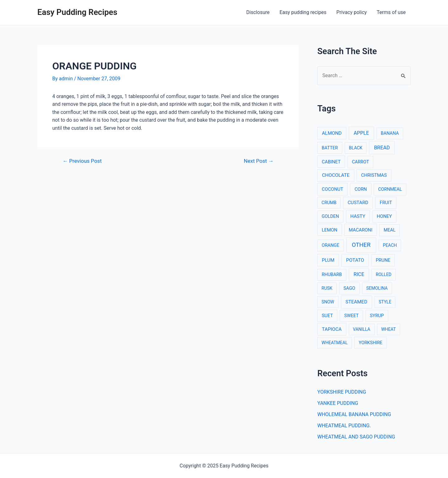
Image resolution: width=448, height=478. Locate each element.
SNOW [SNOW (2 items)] (328, 302)
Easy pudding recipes (303, 12)
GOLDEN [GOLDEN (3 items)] (330, 216)
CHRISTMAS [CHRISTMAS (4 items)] (374, 175)
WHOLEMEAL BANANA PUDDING (354, 414)
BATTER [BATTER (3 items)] (330, 148)
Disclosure (258, 12)
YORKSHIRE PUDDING (342, 392)
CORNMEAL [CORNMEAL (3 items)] (390, 189)
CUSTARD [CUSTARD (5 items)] (358, 203)
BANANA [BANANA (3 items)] (390, 133)
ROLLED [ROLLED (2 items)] (384, 274)
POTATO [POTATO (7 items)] (355, 260)
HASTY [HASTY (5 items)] (358, 216)
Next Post (259, 161)
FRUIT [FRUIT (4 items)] (386, 203)
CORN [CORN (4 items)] (361, 189)
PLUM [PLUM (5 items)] (328, 260)
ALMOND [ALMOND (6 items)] (332, 133)
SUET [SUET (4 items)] (327, 316)
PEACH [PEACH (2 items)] (390, 245)
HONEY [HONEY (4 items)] (384, 216)
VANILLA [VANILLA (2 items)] (362, 329)
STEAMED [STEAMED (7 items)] (357, 302)
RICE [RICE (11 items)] (359, 274)
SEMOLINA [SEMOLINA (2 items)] (377, 288)
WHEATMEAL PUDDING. (344, 426)
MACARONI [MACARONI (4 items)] (361, 230)
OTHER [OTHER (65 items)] (361, 245)
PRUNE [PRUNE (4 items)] (383, 260)
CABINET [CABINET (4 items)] (331, 162)
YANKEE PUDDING (338, 403)
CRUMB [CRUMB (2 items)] (329, 203)
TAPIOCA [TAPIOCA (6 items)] (332, 329)
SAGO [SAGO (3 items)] (349, 288)
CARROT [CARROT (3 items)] (360, 162)
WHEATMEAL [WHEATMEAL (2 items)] (335, 343)
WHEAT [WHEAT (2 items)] (388, 329)
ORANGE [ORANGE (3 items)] (331, 245)
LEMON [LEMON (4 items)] (329, 230)
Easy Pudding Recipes (77, 12)
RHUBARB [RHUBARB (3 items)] (332, 275)
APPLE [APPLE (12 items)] (361, 133)
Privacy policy (352, 12)
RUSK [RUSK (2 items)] (327, 288)
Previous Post (82, 161)
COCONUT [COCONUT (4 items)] (332, 189)
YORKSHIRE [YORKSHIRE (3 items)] (371, 343)
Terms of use (391, 12)
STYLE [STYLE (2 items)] (385, 302)
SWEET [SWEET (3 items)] (351, 316)
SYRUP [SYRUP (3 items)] (377, 316)
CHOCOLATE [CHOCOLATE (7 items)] (336, 175)
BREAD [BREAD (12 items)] (382, 148)
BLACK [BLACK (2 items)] (356, 148)
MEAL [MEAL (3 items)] (390, 230)
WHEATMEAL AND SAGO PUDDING (356, 437)
